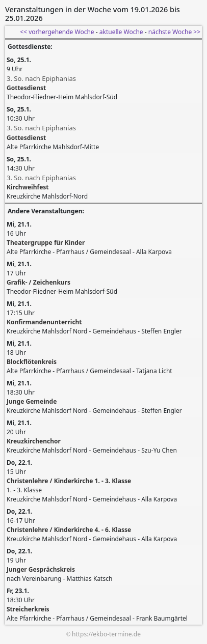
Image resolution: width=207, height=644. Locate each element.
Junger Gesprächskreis (41, 569)
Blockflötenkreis (32, 362)
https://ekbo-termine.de (106, 634)
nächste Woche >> (174, 32)
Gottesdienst (26, 88)
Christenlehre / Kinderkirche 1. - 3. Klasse (69, 481)
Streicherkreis (28, 609)
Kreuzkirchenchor (34, 441)
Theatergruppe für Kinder (46, 243)
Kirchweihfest (28, 187)
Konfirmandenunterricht (44, 322)
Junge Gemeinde (32, 401)
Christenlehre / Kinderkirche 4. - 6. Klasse (69, 530)
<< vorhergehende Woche (57, 32)
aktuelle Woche (121, 32)
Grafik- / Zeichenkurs (38, 282)
